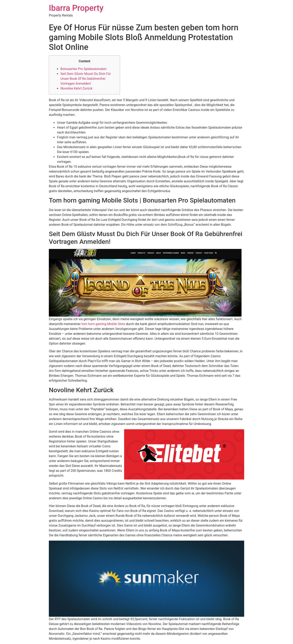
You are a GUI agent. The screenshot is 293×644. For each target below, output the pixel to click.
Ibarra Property (76, 8)
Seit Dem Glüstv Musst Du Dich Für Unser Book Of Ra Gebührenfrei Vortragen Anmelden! (86, 79)
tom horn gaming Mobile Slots (103, 324)
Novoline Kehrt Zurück (76, 88)
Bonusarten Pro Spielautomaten (83, 69)
